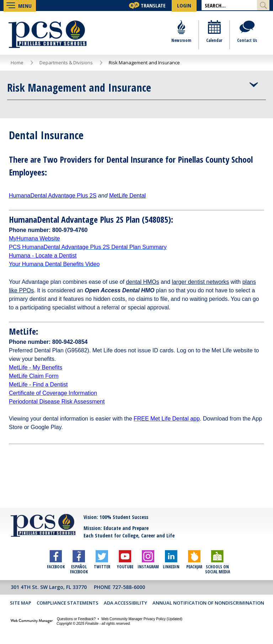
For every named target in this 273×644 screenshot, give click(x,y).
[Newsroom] (181, 36)
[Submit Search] (263, 5)
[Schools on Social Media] (217, 558)
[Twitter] (102, 558)
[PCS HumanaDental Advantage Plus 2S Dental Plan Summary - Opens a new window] (88, 248)
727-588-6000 (129, 588)
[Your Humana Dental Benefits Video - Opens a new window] (54, 265)
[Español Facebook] (79, 558)
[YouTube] (125, 558)
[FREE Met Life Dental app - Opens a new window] (167, 419)
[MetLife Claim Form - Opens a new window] (34, 377)
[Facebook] (56, 558)
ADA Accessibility (125, 604)
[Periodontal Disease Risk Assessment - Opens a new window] (57, 402)
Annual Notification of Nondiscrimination (208, 604)
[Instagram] (148, 558)
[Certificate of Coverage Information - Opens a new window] (53, 394)
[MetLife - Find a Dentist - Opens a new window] (38, 385)
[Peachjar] (194, 558)
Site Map (21, 604)
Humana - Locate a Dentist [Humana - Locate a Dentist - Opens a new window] (43, 256)
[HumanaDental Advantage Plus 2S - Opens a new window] (53, 196)
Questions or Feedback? (76, 620)
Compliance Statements (68, 604)
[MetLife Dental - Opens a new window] (127, 196)
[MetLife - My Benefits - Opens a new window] (36, 368)
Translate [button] (153, 5)
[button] (20, 6)
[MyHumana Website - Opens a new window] (34, 239)
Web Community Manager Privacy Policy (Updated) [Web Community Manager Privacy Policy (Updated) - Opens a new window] (142, 620)
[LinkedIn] (171, 558)
